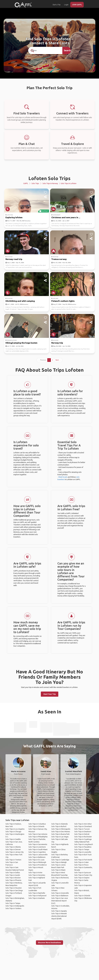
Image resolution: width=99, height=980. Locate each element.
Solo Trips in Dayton (82, 878)
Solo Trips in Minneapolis (61, 829)
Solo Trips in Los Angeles (15, 829)
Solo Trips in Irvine (35, 873)
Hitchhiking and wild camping (20, 301)
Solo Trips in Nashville (37, 893)
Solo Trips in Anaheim (37, 898)
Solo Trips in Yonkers (13, 908)
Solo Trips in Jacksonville (38, 855)
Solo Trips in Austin (13, 875)
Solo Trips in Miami (58, 870)
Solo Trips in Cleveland (83, 826)
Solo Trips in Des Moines (61, 832)
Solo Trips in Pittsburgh (37, 862)
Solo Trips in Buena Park (60, 834)
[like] (46, 192)
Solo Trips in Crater (82, 862)
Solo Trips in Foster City (83, 875)
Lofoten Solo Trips (49, 178)
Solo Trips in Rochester (83, 837)
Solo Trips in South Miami (38, 849)
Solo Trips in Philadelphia (38, 837)
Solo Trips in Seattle (13, 839)
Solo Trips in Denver (13, 849)
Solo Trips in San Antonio (38, 834)
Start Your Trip (50, 694)
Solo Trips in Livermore (37, 847)
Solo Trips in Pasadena (83, 847)
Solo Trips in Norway (50, 183)
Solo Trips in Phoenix (13, 880)
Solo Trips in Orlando (36, 826)
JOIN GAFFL (77, 5)
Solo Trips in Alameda (59, 824)
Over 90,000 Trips (59, 56)
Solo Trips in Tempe (82, 849)
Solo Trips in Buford (59, 826)
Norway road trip (14, 259)
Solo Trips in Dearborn (83, 832)
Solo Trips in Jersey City (15, 852)
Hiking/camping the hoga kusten (21, 343)
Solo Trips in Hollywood (37, 896)
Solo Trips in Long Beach (84, 844)
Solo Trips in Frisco (81, 865)
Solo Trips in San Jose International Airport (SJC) (60, 901)
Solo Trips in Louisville (83, 852)
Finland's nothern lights (63, 301)
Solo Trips (35, 183)
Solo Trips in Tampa (13, 903)
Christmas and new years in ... (66, 217)
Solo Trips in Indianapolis (15, 906)
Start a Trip (57, 5)
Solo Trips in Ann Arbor (83, 824)
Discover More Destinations (49, 943)
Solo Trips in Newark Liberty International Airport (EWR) (59, 916)
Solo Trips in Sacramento (38, 844)
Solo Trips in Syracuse (83, 873)
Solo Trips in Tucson (82, 829)
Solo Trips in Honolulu (37, 875)
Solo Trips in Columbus (37, 824)
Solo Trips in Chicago (13, 832)
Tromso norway (59, 259)
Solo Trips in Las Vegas (60, 837)
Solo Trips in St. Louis (36, 860)
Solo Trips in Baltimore (37, 857)
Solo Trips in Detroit (82, 834)
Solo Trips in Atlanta (13, 847)
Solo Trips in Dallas (13, 873)
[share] (46, 197)
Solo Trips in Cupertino (37, 852)
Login (66, 5)
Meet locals (63, 477)
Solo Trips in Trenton (13, 860)
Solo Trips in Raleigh (59, 862)
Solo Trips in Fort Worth (83, 860)
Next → (58, 360)
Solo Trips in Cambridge (60, 860)
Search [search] (67, 50)
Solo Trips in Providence (38, 865)
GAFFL (26, 183)
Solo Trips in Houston (14, 888)
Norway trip (57, 343)
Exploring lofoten (14, 217)
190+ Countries (43, 56)
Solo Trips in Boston (13, 878)
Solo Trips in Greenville (60, 893)
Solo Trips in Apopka (59, 911)
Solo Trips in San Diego (14, 890)
